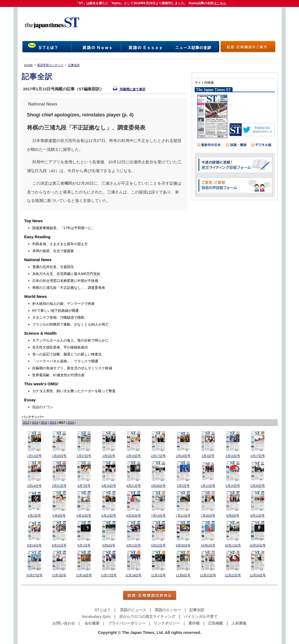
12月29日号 (258, 575)
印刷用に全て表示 (129, 89)
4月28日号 (158, 486)
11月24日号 (134, 575)
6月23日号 (109, 516)
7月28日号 (208, 516)
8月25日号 (59, 545)
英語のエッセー (168, 610)
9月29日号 (183, 545)
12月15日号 (208, 575)
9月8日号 (109, 545)
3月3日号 (208, 456)
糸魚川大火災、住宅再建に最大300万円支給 (66, 274)
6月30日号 (134, 516)
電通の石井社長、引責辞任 (53, 267)
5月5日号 (183, 486)
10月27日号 (34, 575)
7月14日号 (158, 516)
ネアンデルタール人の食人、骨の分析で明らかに (70, 340)
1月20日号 (59, 456)
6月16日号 (84, 516)
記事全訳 (74, 65)
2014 (35, 423)
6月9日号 (59, 516)
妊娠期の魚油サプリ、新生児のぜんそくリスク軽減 (72, 368)
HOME (29, 65)
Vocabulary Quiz (96, 617)
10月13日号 (233, 545)
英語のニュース (133, 610)
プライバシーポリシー (127, 623)
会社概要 (91, 623)
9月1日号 (84, 545)
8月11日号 (258, 516)
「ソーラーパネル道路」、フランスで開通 (65, 361)
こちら (221, 3)
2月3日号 (109, 456)
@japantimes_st (262, 131)
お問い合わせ (64, 623)
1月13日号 (34, 456)
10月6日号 (208, 545)
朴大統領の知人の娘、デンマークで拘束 (63, 304)
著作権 (194, 623)
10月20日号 (258, 545)
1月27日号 (84, 456)
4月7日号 (84, 486)
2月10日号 (134, 456)
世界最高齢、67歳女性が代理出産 (58, 375)
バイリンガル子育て (201, 617)
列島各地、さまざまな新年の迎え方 (60, 244)
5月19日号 (233, 486)
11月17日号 (109, 575)
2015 (44, 423)
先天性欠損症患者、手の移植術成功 (60, 347)
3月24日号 (34, 486)
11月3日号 (59, 575)
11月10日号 (84, 575)
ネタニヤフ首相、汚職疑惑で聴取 (58, 317)
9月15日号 (134, 545)
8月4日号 (233, 516)
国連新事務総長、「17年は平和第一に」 (64, 228)
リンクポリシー (167, 623)
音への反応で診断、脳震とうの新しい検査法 (67, 354)
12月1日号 (158, 575)
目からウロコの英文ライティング (147, 617)
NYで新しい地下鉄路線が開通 (55, 311)
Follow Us (262, 128)
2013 (26, 423)
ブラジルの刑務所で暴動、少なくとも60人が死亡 (71, 324)
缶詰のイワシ (43, 407)
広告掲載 (216, 623)
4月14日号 (109, 486)
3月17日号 (258, 456)
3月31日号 (59, 486)
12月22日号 (233, 575)
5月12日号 (208, 486)
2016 (53, 423)
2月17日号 (158, 456)
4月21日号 (134, 486)
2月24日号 (183, 456)
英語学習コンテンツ (50, 65)
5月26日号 (258, 486)
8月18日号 (34, 545)
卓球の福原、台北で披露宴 (53, 251)
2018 (71, 423)
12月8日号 (183, 575)
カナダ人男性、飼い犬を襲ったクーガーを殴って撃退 (74, 391)
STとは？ (103, 610)
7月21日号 (183, 516)
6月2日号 (34, 516)
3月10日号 (233, 456)
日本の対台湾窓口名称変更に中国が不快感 (65, 281)
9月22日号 (158, 545)
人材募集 (239, 623)
